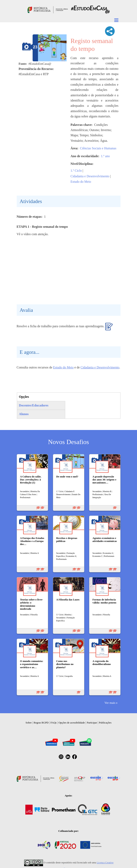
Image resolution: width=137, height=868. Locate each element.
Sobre (29, 723)
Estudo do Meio (81, 182)
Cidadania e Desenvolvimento (90, 176)
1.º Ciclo (76, 171)
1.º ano (105, 156)
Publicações (105, 723)
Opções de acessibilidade (72, 723)
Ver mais (110, 703)
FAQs (54, 723)
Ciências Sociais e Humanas (98, 148)
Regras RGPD (41, 723)
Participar (92, 723)
